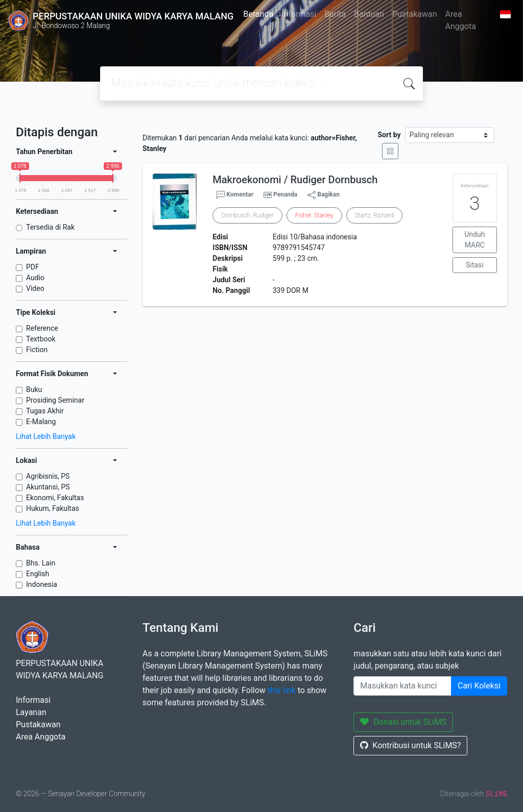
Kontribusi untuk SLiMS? (410, 745)
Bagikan (324, 195)
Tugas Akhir (45, 411)
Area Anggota (461, 20)
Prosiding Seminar (55, 400)
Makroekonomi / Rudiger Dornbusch (295, 180)
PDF (33, 267)
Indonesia (42, 584)
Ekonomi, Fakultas (55, 498)
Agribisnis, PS (48, 476)
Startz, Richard (374, 215)
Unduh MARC (474, 240)
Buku (34, 389)
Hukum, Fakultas (53, 508)
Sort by (389, 135)
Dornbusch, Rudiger (247, 215)
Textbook (41, 339)
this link (282, 690)
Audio (35, 278)
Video (35, 288)
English (38, 574)
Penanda (285, 194)
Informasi (299, 14)
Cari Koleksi (479, 686)
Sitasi (475, 265)
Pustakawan (414, 14)
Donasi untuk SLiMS (403, 722)
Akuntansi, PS (48, 487)
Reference (42, 328)
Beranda (258, 14)
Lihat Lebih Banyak (46, 436)
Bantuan (369, 14)
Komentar (235, 195)
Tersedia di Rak (50, 227)
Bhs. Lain (41, 563)
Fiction (37, 350)
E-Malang (41, 422)
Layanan (31, 712)
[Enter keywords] (402, 686)
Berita (335, 14)
